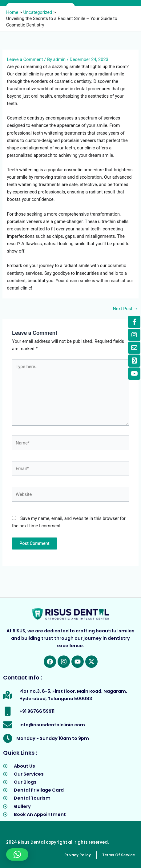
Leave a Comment (25, 59)
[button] (17, 854)
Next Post (125, 309)
